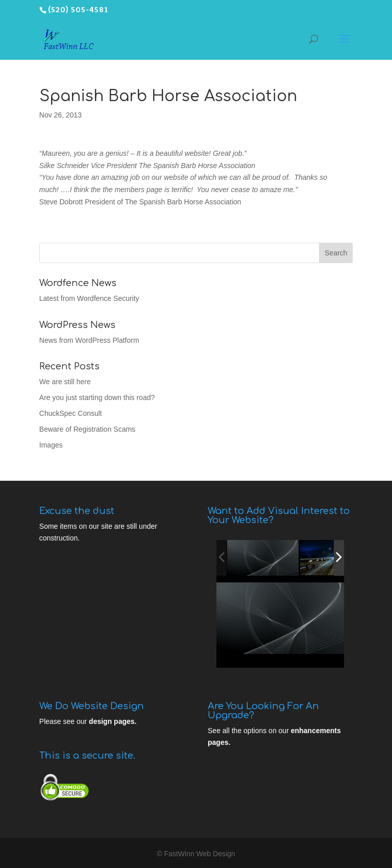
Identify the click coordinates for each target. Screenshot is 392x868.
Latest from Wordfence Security (89, 298)
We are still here (65, 382)
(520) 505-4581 (78, 10)
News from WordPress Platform (89, 340)
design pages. (113, 721)
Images (51, 445)
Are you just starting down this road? (97, 397)
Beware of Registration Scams (87, 429)
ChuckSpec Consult (71, 413)
